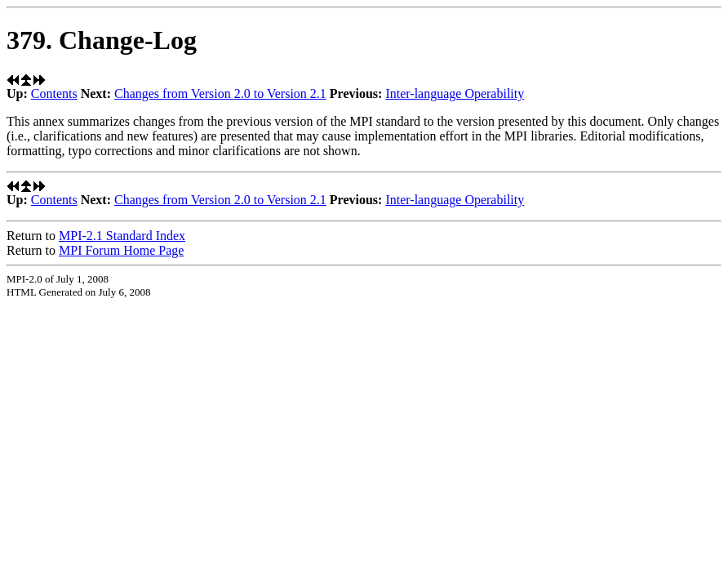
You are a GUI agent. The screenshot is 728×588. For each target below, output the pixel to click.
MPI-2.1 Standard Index (122, 236)
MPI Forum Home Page (121, 250)
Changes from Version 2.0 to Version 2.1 (220, 94)
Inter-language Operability (455, 94)
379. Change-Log (102, 40)
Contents (54, 94)
